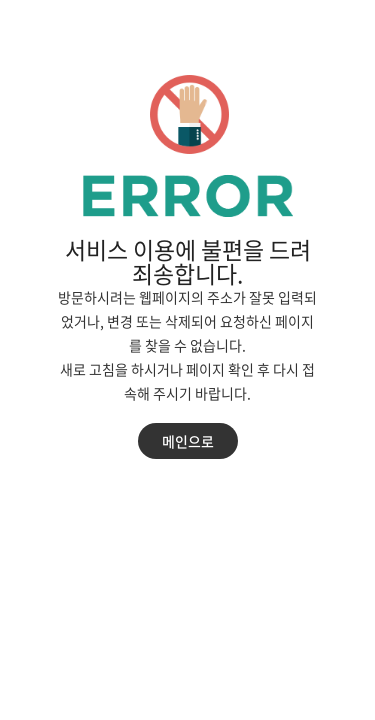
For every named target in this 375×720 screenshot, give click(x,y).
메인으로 (188, 441)
